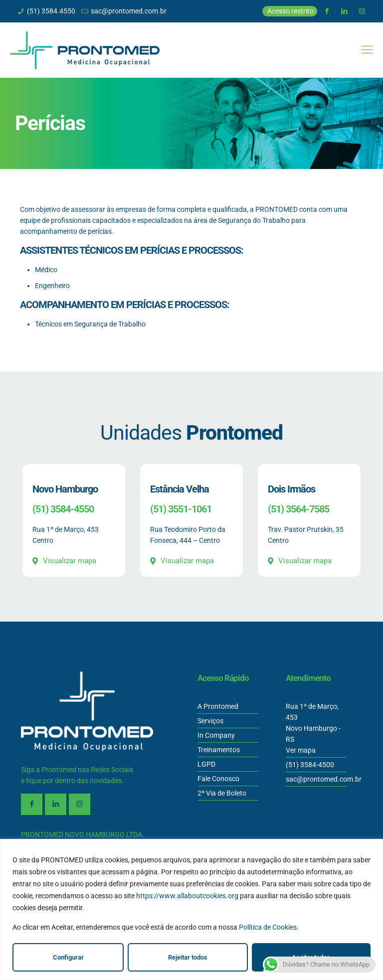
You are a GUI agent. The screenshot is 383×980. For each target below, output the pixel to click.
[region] (191, 909)
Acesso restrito (290, 11)
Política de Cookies (268, 927)
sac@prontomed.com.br (129, 11)
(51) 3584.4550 (51, 11)
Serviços (210, 721)
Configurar (68, 957)
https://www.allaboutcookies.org (187, 896)
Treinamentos (219, 750)
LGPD (206, 764)
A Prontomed (218, 706)
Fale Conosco (218, 779)
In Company (216, 735)
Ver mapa (301, 750)
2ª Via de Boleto (222, 793)
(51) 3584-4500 (310, 765)
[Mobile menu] (367, 50)
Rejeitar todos (188, 957)
